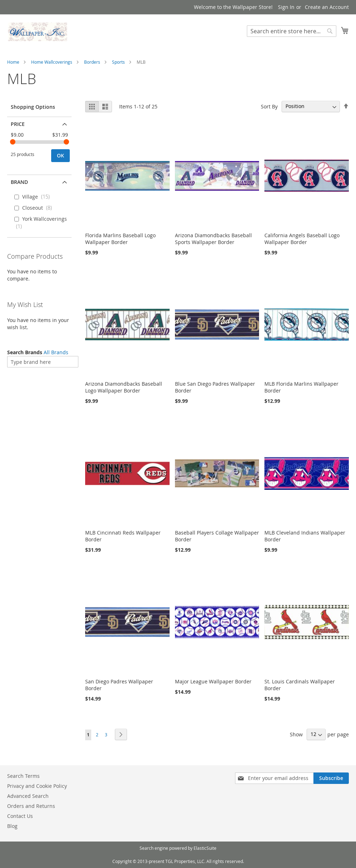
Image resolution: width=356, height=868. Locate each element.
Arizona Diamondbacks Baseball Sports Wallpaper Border (213, 239)
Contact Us (20, 816)
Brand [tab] (19, 182)
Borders (92, 62)
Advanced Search (28, 796)
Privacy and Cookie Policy (37, 786)
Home (13, 62)
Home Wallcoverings (52, 62)
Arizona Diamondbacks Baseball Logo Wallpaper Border (124, 387)
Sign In (286, 7)
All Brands (56, 352)
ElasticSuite (205, 848)
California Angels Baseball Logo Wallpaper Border (302, 239)
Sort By (269, 106)
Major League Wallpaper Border (213, 681)
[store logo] (38, 32)
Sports (118, 62)
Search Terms (23, 776)
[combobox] (292, 31)
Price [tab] (18, 124)
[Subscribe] (331, 778)
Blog (12, 826)
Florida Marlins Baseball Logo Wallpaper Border (120, 239)
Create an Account (327, 7)
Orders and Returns (31, 806)
